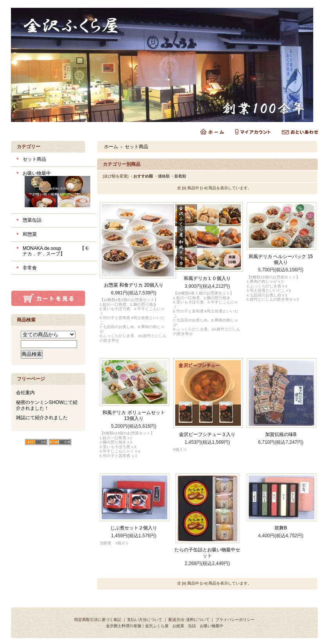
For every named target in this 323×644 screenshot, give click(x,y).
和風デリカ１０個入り (207, 278)
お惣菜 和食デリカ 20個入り (134, 285)
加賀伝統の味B (281, 434)
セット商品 (34, 159)
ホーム (111, 147)
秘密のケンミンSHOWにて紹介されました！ (47, 405)
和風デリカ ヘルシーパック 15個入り (281, 259)
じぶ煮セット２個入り (134, 528)
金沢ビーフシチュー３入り (207, 434)
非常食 (30, 268)
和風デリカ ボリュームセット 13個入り (134, 415)
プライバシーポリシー (235, 620)
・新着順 (178, 176)
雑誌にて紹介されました (42, 418)
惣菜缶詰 (32, 220)
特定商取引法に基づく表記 (98, 620)
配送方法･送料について (189, 620)
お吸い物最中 (57, 190)
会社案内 (25, 393)
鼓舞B (281, 528)
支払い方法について (145, 620)
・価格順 (162, 176)
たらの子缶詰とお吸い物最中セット (207, 553)
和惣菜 (30, 234)
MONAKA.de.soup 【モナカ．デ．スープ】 (56, 251)
